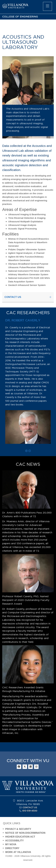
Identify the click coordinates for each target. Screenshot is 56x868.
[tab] (28, 297)
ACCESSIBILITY (14, 841)
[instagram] (36, 767)
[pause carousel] (30, 451)
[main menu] (47, 6)
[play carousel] (26, 451)
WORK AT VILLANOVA (18, 852)
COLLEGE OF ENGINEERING (20, 17)
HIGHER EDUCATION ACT (20, 837)
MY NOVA (11, 844)
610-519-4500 (30, 811)
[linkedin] (30, 767)
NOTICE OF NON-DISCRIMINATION (25, 833)
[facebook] (19, 767)
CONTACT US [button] (13, 297)
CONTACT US (30, 808)
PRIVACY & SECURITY (18, 829)
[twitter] (25, 767)
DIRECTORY (12, 848)
